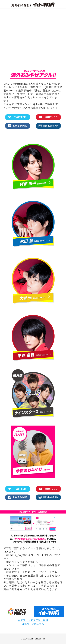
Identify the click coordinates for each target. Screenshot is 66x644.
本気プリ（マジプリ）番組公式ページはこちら (33, 622)
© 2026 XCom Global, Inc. (33, 639)
